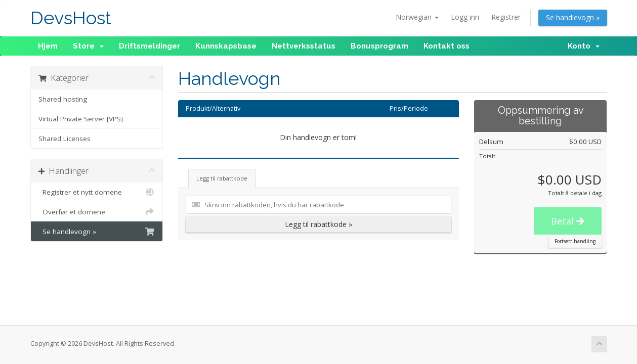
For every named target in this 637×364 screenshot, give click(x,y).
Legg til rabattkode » (318, 224)
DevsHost (71, 18)
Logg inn (465, 17)
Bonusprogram (379, 46)
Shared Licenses (65, 139)
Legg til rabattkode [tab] (222, 178)
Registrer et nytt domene (97, 192)
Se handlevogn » (573, 17)
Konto (584, 46)
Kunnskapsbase (226, 46)
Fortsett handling (575, 241)
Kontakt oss (447, 46)
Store (88, 46)
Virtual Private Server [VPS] (81, 119)
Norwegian (417, 17)
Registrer (506, 17)
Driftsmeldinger (150, 46)
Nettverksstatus (304, 46)
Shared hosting (63, 99)
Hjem (48, 46)
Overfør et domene (97, 212)
